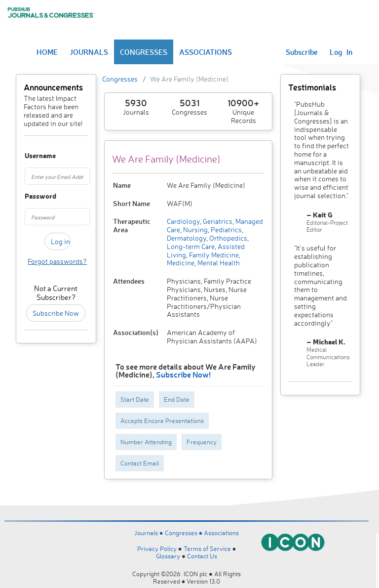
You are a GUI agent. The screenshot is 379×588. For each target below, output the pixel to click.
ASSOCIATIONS (206, 52)
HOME (47, 52)
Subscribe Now (56, 313)
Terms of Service (207, 548)
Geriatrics (217, 221)
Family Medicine (213, 255)
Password (29, 196)
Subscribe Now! (183, 374)
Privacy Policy (157, 548)
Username (29, 156)
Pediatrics (226, 230)
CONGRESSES (144, 52)
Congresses (120, 79)
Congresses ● (185, 533)
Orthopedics (227, 238)
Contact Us (202, 556)
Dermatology (187, 238)
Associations (221, 533)
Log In (341, 52)
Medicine (181, 263)
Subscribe (302, 52)
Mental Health (218, 263)
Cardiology (183, 221)
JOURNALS (89, 52)
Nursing (195, 230)
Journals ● (150, 533)
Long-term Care (191, 246)
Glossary (168, 556)
